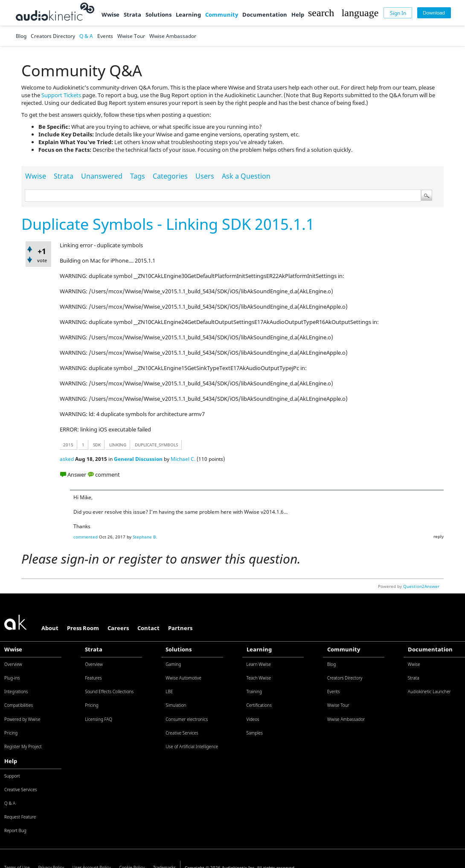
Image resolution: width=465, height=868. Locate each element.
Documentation (265, 14)
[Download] (434, 13)
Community (222, 14)
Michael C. (183, 459)
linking (118, 445)
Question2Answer (421, 586)
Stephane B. (145, 537)
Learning (188, 14)
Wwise (110, 14)
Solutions (158, 14)
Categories (170, 176)
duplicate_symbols (156, 445)
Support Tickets (61, 95)
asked (67, 459)
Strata (132, 14)
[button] (321, 13)
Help (298, 14)
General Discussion (138, 459)
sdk (97, 445)
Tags (138, 176)
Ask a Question (246, 176)
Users (205, 176)
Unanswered (102, 176)
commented (86, 537)
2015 (68, 445)
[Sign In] (398, 13)
